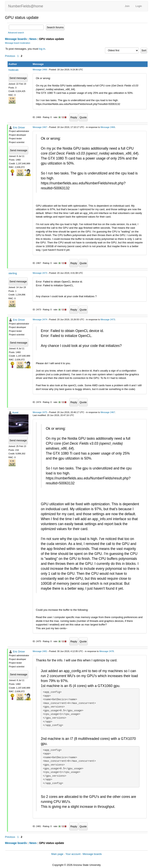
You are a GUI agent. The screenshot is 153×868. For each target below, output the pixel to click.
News (33, 39)
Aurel (15, 413)
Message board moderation (18, 43)
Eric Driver (19, 127)
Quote (83, 117)
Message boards (16, 39)
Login (139, 6)
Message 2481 (40, 651)
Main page (57, 854)
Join (127, 6)
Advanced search (16, 33)
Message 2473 (40, 273)
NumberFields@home (26, 6)
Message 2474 (40, 319)
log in (42, 49)
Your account (73, 854)
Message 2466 (40, 70)
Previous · (11, 56)
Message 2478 (107, 651)
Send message (18, 78)
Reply (74, 117)
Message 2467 (40, 127)
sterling (13, 273)
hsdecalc (14, 70)
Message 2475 (40, 412)
